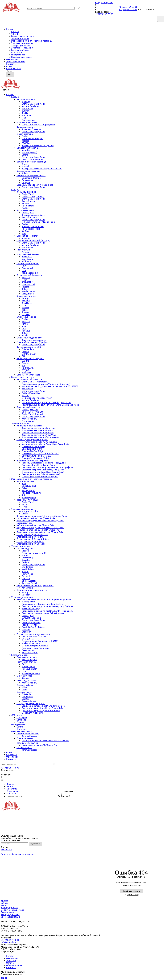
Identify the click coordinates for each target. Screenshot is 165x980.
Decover (25, 363)
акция (4, 978)
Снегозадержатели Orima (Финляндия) (41, 474)
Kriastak (26, 166)
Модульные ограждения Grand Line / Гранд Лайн (40, 528)
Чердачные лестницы (28, 500)
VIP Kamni (26, 261)
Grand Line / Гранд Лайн (33, 104)
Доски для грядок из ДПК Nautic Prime (41, 710)
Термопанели (24, 250)
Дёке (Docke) (28, 639)
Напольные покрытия (28, 743)
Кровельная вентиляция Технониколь (40, 437)
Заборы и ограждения (22, 43)
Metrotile (26, 150)
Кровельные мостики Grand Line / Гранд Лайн (44, 463)
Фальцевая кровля (26, 127)
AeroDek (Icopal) (29, 152)
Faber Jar (26, 277)
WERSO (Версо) (29, 497)
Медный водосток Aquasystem (37, 398)
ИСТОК (25, 396)
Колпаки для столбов (28, 511)
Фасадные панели (26, 210)
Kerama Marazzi (29, 736)
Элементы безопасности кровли (33, 460)
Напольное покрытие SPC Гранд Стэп (40, 745)
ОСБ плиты (17, 52)
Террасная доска (25, 548)
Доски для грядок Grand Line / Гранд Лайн (42, 708)
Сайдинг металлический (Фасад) (33, 240)
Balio (24, 484)
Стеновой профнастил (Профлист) (34, 342)
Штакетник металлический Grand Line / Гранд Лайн (42, 516)
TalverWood (27, 574)
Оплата (10, 963)
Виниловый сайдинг (27, 192)
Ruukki (25, 113)
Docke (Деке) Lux (30, 409)
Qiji (23, 356)
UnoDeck (26, 579)
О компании (12, 59)
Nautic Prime (28, 569)
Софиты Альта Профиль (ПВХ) (36, 456)
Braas (24, 164)
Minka (24, 507)
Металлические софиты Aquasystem (40, 442)
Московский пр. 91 (128, 7)
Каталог (10, 29)
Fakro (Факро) (28, 491)
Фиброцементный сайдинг (30, 359)
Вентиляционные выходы (30, 426)
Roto (24, 495)
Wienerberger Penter (31, 673)
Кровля (15, 32)
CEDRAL (25, 361)
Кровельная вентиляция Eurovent (38, 428)
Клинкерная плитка (27, 296)
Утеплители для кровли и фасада (34, 634)
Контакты (11, 64)
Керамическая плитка (28, 734)
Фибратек (26, 372)
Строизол (26, 632)
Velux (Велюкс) (29, 486)
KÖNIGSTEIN (28, 282)
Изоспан (26, 629)
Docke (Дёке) (28, 194)
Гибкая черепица (25, 134)
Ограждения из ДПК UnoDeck (31, 544)
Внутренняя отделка (21, 57)
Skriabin (25, 335)
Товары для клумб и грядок (31, 704)
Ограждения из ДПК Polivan (30, 541)
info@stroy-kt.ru (9, 942)
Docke (25, 136)
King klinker (27, 303)
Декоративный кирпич (28, 236)
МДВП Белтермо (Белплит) (35, 646)
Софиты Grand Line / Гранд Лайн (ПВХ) (40, 453)
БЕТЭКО (26, 370)
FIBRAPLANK (28, 368)
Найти (10, 74)
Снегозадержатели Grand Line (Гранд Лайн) (43, 472)
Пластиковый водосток (29, 407)
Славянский (27, 268)
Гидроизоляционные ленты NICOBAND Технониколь (47, 611)
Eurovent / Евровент (31, 618)
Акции (9, 66)
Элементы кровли (20, 38)
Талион (20, 722)
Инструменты (18, 55)
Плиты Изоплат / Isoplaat (34, 636)
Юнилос (26, 678)
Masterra (26, 238)
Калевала (21, 720)
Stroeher (26, 312)
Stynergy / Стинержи (31, 129)
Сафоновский (28, 284)
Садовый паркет (25, 692)
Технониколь (28, 206)
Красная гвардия (30, 273)
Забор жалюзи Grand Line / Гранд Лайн (36, 525)
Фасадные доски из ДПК (29, 347)
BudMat (25, 111)
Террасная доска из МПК (34, 553)
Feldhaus (26, 301)
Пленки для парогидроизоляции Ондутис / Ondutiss (47, 606)
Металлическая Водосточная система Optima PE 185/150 (50, 386)
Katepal (25, 141)
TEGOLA (26, 143)
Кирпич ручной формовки (30, 275)
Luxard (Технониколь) (32, 159)
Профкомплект (29, 120)
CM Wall (26, 352)
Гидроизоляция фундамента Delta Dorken (42, 604)
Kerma (25, 324)
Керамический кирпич (28, 264)
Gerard (25, 155)
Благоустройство (20, 50)
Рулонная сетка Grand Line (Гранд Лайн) (36, 518)
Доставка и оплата (16, 62)
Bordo (25, 555)
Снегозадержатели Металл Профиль (40, 477)
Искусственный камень (28, 254)
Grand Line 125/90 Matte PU (35, 382)
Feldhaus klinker (29, 669)
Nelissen (26, 287)
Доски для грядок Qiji (32, 713)
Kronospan (22, 717)
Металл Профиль (30, 106)
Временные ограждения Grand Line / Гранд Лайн (40, 521)
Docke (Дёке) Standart (32, 414)
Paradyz (25, 252)
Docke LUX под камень (33, 196)
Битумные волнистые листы (31, 176)
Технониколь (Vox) (31, 229)
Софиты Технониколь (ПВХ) (35, 458)
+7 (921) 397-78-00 (104, 14)
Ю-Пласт (26, 203)
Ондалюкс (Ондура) (31, 178)
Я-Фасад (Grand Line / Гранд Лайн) (38, 222)
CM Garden (27, 694)
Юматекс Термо (30, 653)
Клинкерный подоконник (34, 340)
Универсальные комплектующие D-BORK (42, 169)
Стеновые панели (26, 738)
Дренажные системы (27, 657)
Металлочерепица (26, 99)
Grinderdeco (27, 567)
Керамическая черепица (29, 171)
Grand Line (22, 729)
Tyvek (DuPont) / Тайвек (33, 627)
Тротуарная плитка (27, 662)
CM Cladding (28, 349)
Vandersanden (28, 291)
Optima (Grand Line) (31, 393)
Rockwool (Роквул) (31, 609)
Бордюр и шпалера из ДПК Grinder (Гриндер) (44, 706)
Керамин (26, 315)
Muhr (24, 280)
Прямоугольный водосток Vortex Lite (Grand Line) (46, 384)
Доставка (11, 961)
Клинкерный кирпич (27, 317)
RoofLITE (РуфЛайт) (31, 493)
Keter (24, 690)
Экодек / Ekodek (30, 583)
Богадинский (28, 294)
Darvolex (26, 560)
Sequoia (25, 551)
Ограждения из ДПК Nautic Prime (33, 539)
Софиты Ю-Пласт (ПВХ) (33, 447)
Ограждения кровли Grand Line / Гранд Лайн (43, 470)
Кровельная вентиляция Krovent (38, 433)
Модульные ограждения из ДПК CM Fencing (38, 530)
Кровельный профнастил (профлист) (35, 185)
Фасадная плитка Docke (34, 215)
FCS (23, 365)
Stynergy (26, 101)
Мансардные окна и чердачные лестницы (32, 41)
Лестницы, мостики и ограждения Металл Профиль (47, 467)
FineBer (25, 208)
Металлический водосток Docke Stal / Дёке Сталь (46, 403)
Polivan (25, 572)
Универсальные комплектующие (38, 145)
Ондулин (26, 183)
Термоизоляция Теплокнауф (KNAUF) (40, 641)
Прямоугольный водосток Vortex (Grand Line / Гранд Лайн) (51, 405)
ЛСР (24, 266)
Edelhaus (26, 319)
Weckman (26, 115)
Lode (24, 271)
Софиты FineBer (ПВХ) (32, 451)
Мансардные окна (26, 481)
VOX (24, 233)
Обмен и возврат (15, 965)
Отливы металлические (28, 375)
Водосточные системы (23, 36)
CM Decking (27, 558)
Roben (25, 173)
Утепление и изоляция (22, 48)
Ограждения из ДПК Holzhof (30, 537)
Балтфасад (27, 259)
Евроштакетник (24, 523)
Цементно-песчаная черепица (32, 162)
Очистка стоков (25, 676)
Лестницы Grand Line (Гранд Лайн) (38, 465)
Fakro (24, 504)
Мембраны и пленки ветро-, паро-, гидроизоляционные (44, 599)
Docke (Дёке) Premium (32, 412)
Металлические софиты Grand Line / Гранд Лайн (45, 444)
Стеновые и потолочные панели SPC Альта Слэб (45, 741)
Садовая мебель (25, 685)
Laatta (25, 514)
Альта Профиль (29, 201)
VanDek (25, 699)
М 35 (24, 118)
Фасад (15, 34)
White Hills (27, 257)
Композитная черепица (29, 148)
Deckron (26, 562)
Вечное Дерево (29, 581)
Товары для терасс (21, 45)
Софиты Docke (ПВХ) (32, 449)
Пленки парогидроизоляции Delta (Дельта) (43, 613)
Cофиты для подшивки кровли (32, 440)
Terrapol (26, 576)
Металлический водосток (30, 379)
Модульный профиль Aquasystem (38, 125)
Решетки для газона (27, 680)
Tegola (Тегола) (29, 625)
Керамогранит (24, 748)
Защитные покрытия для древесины (35, 585)
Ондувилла (27, 180)
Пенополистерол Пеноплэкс (36, 648)
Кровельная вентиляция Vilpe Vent (39, 435)
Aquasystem (28, 108)
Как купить (11, 754)
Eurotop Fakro (28, 602)
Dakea (25, 488)
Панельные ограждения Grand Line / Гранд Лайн (40, 532)
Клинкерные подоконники (30, 338)
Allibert (25, 687)
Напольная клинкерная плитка (32, 590)
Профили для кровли (28, 122)
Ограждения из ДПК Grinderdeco (32, 535)
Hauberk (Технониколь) (33, 227)
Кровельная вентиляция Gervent (38, 430)
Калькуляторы (13, 69)
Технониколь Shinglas (32, 139)
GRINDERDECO (29, 354)
